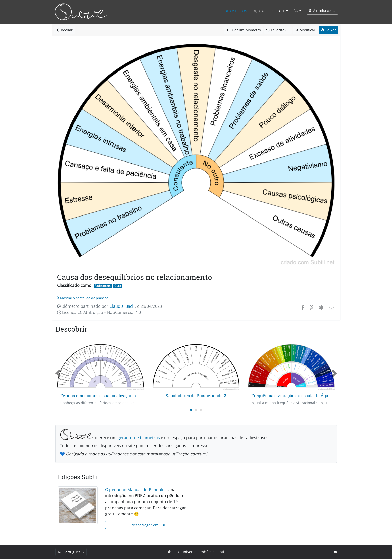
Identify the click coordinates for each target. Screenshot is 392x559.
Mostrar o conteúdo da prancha (83, 298)
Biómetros (236, 11)
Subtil (170, 552)
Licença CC (99, 312)
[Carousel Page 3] (201, 410)
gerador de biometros (139, 438)
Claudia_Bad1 (122, 306)
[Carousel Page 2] (196, 410)
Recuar (64, 30)
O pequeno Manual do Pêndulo (135, 490)
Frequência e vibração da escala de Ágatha (293, 396)
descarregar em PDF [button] (149, 525)
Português (70, 552)
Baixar (329, 30)
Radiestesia (103, 286)
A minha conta (322, 11)
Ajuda (260, 11)
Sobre (279, 11)
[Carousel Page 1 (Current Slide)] (191, 410)
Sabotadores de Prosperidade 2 (196, 396)
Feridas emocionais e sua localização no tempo (106, 396)
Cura (118, 286)
